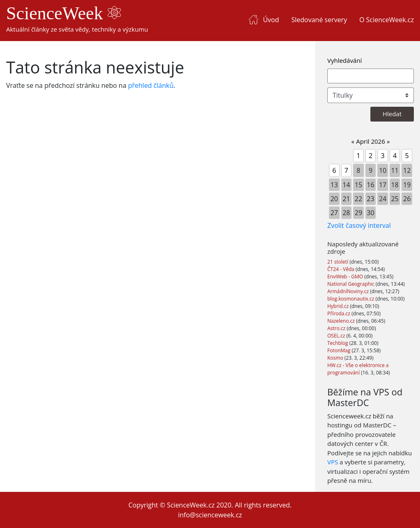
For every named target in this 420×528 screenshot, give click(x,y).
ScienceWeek (64, 13)
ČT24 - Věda (341, 269)
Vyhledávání (345, 60)
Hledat (392, 114)
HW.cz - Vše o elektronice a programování (358, 369)
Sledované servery (319, 20)
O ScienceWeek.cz (387, 20)
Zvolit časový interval (359, 225)
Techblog (338, 343)
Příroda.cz (339, 313)
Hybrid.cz (339, 306)
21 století (338, 262)
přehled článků (151, 85)
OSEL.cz (337, 336)
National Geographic (352, 284)
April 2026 (371, 141)
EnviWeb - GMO (346, 277)
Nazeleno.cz (342, 321)
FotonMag (339, 350)
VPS (333, 462)
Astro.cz (337, 328)
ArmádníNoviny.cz (349, 291)
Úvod (271, 20)
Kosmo (336, 358)
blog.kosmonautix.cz (351, 299)
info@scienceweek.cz (210, 515)
